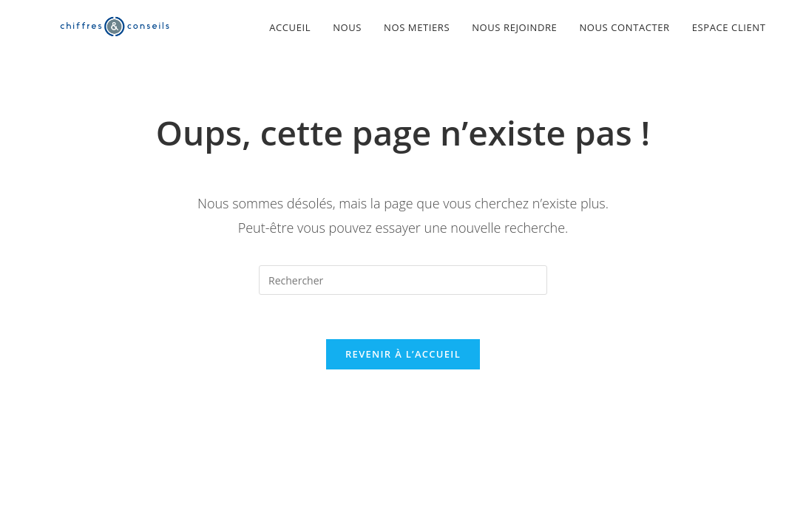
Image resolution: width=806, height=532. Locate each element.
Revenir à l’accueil (403, 354)
